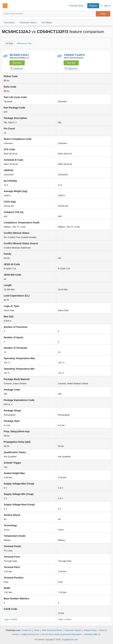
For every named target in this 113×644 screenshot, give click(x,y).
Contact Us (26, 630)
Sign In (107, 6)
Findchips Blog (76, 6)
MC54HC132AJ (19, 55)
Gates (14, 619)
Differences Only (24, 43)
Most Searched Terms (52, 630)
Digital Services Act (30, 634)
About (37, 630)
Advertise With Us (92, 634)
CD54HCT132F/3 (74, 55)
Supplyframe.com (70, 640)
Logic (6, 619)
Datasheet (17, 69)
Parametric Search (73, 630)
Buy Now (17, 63)
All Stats (9, 43)
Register (93, 6)
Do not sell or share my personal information (61, 634)
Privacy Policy (90, 630)
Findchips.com (5, 6)
